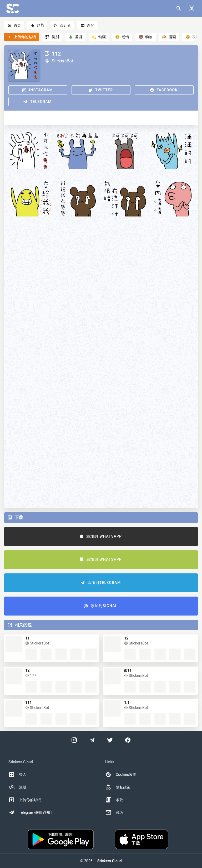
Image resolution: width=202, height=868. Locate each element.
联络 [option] (114, 812)
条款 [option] (114, 800)
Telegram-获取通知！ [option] (31, 812)
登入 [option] (17, 775)
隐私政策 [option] (118, 787)
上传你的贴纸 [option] (25, 800)
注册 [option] (17, 787)
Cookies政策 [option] (121, 775)
